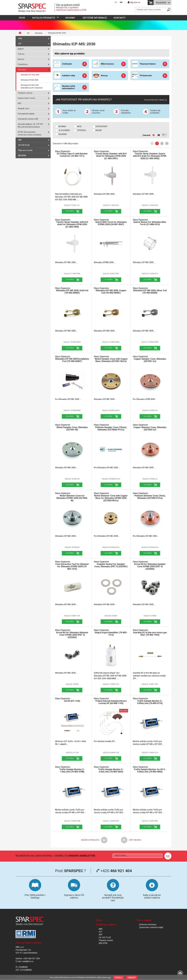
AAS (20, 38)
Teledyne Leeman (25, 93)
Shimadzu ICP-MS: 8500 (29, 80)
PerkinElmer (23, 64)
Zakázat (132, 977)
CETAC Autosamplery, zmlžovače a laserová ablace (30, 133)
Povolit (119, 977)
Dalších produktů (90, 840)
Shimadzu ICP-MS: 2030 (30, 75)
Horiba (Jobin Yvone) (26, 98)
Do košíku (70, 211)
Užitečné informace (95, 18)
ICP (28, 33)
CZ (116, 2)
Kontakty (120, 18)
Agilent (21, 49)
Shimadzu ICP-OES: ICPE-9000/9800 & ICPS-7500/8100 (31, 86)
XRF (20, 140)
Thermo (21, 54)
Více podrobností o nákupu (154, 100)
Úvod (99, 920)
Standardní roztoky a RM (28, 119)
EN (121, 2)
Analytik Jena (23, 109)
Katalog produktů (44, 18)
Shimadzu (39, 33)
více (109, 977)
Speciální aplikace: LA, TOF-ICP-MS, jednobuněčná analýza (31, 125)
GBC (20, 103)
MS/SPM (22, 156)
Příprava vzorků (25, 150)
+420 (114, 871)
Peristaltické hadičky (26, 114)
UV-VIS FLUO (24, 145)
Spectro (21, 59)
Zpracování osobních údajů (151, 927)
